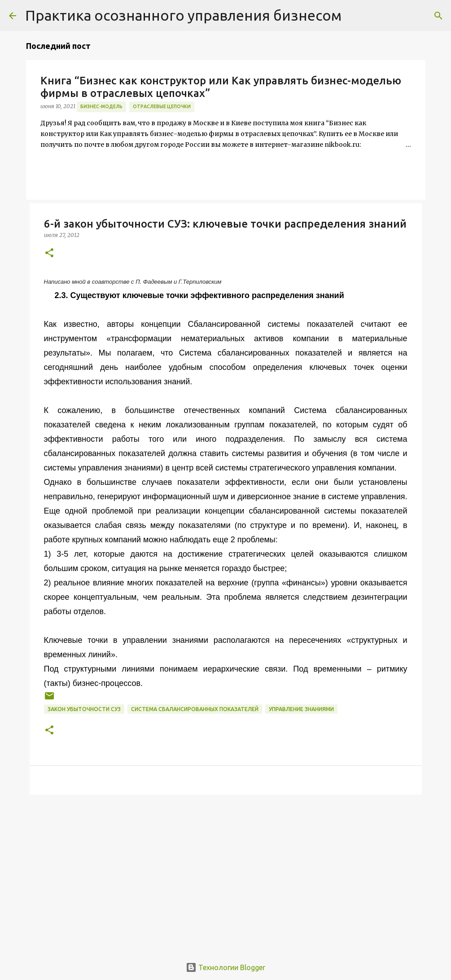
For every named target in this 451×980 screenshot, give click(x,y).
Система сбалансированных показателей (195, 709)
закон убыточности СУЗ (84, 709)
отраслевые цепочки (162, 106)
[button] (49, 253)
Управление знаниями (301, 709)
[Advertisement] (226, 871)
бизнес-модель (101, 106)
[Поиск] (438, 16)
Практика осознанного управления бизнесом (183, 15)
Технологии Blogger (225, 967)
